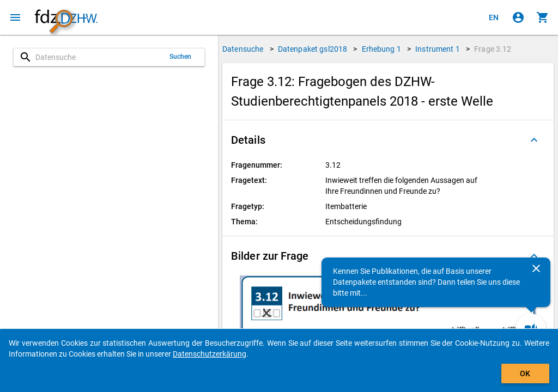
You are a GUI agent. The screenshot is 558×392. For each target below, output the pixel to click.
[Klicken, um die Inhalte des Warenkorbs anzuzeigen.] (543, 17)
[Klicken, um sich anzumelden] (518, 17)
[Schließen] (536, 268)
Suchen (181, 57)
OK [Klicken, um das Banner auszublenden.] (525, 373)
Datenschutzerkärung (210, 354)
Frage (493, 49)
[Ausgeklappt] (534, 140)
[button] (388, 140)
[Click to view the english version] (494, 17)
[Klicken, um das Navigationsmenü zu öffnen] (15, 17)
